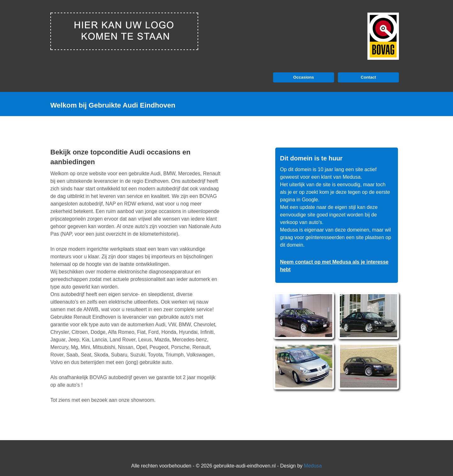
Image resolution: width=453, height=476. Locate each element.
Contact (368, 77)
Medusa (313, 466)
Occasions (304, 77)
